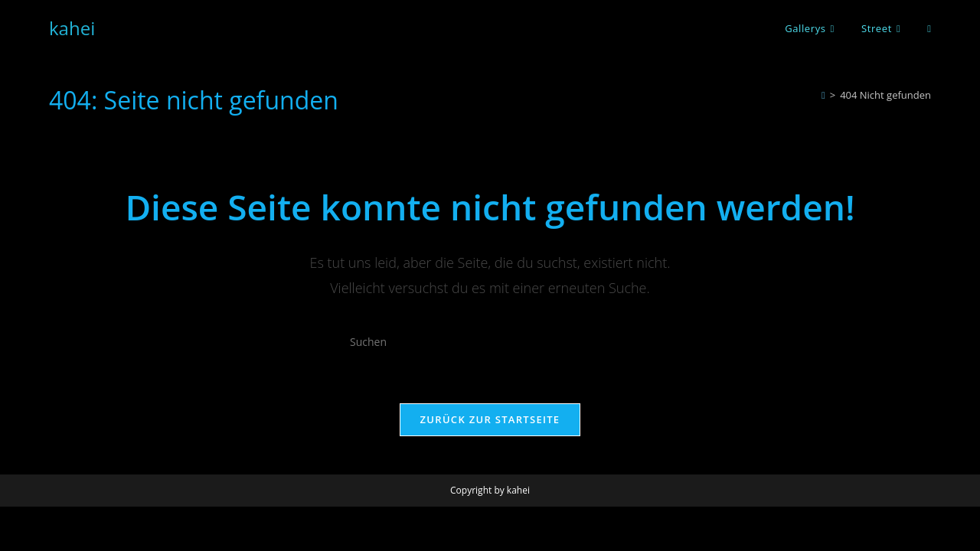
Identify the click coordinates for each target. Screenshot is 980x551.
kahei (72, 28)
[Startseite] (823, 95)
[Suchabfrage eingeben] (490, 342)
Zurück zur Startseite (490, 419)
